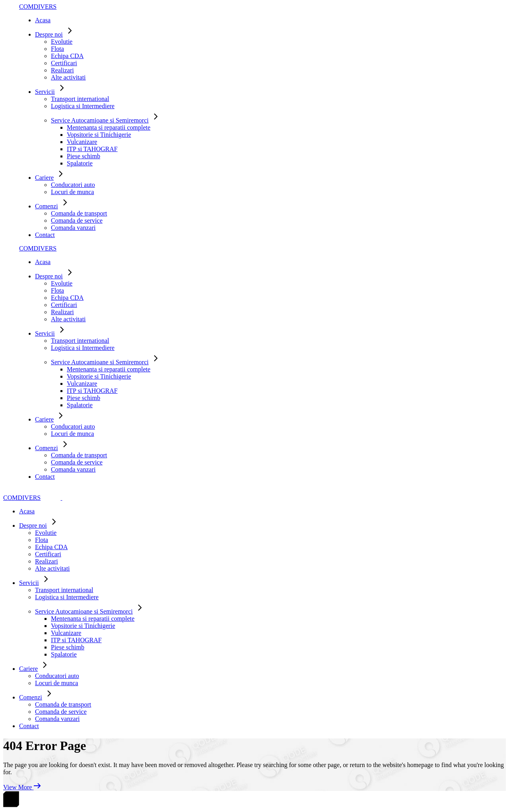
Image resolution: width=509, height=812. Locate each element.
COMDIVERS (38, 7)
